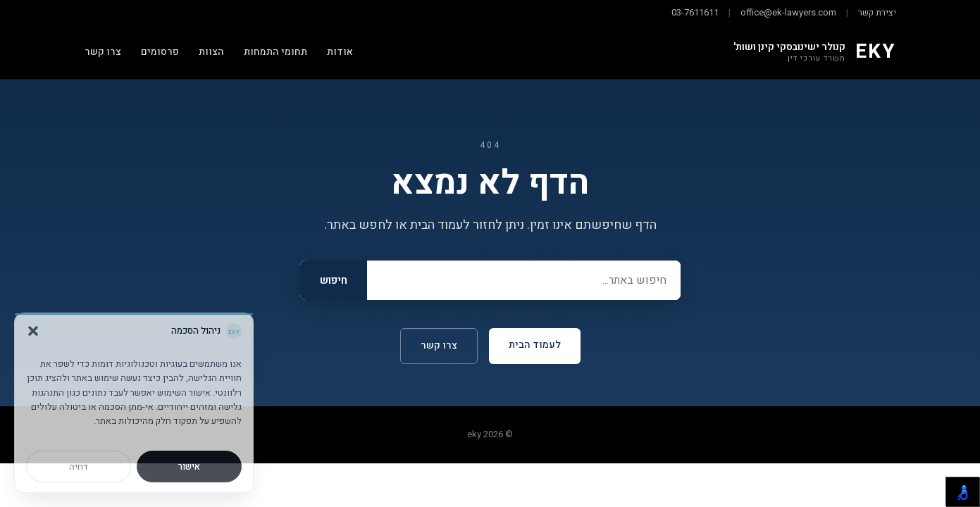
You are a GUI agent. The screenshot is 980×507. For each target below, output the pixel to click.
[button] (33, 331)
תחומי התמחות (275, 52)
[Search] (524, 280)
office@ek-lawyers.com (788, 12)
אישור (189, 467)
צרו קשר (103, 52)
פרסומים (160, 52)
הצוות (211, 52)
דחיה (79, 467)
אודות (340, 52)
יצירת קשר (877, 12)
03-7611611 (695, 12)
